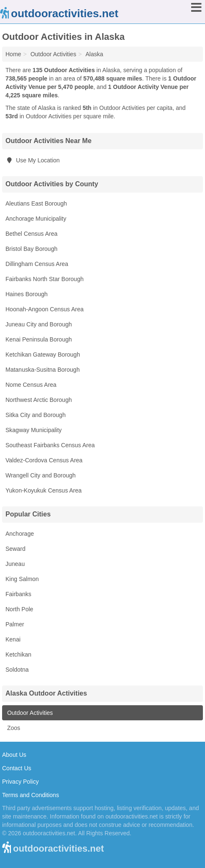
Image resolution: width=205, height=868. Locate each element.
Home (13, 54)
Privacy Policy (20, 782)
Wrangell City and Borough (41, 475)
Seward (15, 549)
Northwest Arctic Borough (39, 400)
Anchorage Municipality (36, 219)
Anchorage (20, 534)
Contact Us (17, 768)
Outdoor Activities (29, 713)
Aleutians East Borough (36, 203)
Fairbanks (18, 594)
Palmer (15, 624)
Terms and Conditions (30, 795)
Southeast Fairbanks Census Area (50, 445)
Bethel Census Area (32, 234)
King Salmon (22, 579)
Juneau (15, 564)
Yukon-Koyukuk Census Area (43, 490)
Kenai (13, 639)
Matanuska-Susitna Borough (43, 370)
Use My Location (33, 160)
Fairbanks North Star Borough (45, 279)
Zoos (13, 728)
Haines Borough (26, 294)
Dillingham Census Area (37, 264)
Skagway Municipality (34, 430)
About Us (14, 755)
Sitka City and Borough (35, 415)
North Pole (19, 609)
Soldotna (17, 670)
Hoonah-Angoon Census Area (45, 309)
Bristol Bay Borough (32, 249)
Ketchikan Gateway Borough (43, 354)
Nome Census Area (31, 385)
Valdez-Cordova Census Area (44, 460)
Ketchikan (18, 654)
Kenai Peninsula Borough (39, 339)
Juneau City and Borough (39, 324)
